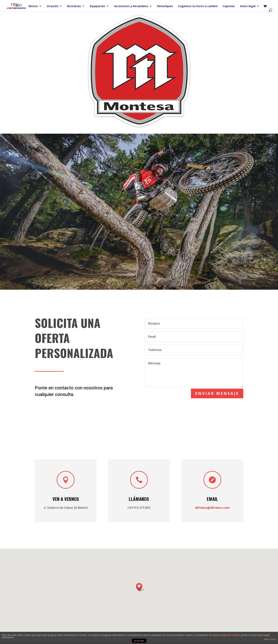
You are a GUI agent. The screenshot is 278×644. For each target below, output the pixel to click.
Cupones (229, 6)
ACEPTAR (139, 641)
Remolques (165, 6)
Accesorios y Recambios (131, 6)
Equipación (97, 6)
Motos (33, 6)
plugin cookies (270, 639)
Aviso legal (248, 6)
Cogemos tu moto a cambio (198, 6)
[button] (140, 587)
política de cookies (230, 635)
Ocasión (53, 6)
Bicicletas (74, 6)
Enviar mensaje (219, 393)
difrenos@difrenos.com (205, 507)
